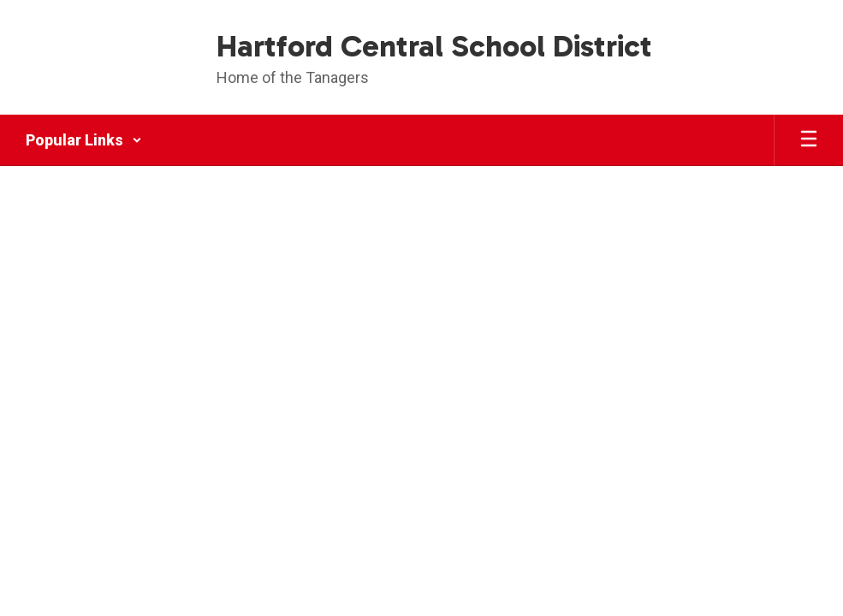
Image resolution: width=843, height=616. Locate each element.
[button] (84, 140)
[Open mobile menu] (809, 140)
